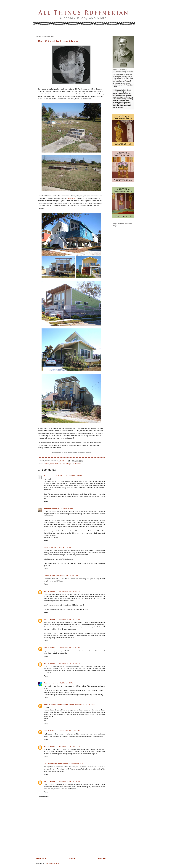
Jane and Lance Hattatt (52, 476)
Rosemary (48, 683)
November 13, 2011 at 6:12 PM (69, 746)
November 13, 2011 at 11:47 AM (60, 547)
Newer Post (41, 858)
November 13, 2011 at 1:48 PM (69, 648)
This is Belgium (49, 576)
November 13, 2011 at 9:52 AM (63, 508)
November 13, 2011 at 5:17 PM (86, 705)
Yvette (46, 547)
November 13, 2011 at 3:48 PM (62, 683)
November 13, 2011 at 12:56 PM (67, 576)
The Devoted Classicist (52, 764)
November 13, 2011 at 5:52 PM (69, 731)
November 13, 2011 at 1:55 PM (69, 663)
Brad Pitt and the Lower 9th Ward (59, 41)
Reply (46, 501)
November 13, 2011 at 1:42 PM (69, 619)
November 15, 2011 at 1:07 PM (69, 781)
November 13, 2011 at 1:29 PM (69, 591)
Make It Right (73, 198)
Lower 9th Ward (56, 464)
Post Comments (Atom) (53, 863)
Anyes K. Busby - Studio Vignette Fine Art (59, 705)
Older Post (102, 858)
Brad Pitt (46, 464)
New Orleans (76, 464)
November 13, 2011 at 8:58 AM (72, 476)
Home (72, 858)
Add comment (44, 797)
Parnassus (48, 508)
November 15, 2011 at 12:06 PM (72, 764)
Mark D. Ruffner (50, 591)
